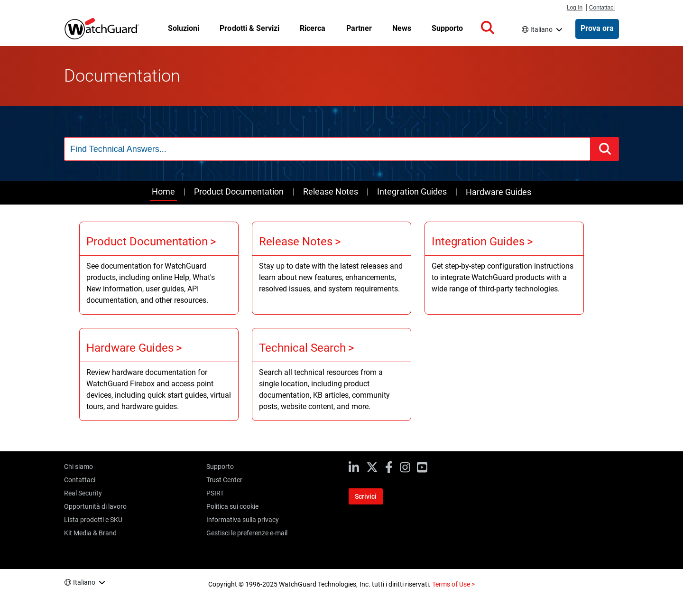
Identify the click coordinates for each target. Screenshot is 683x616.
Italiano (541, 29)
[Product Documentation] (159, 268)
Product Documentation (239, 191)
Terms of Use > (453, 584)
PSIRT (215, 493)
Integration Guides (412, 191)
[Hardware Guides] (159, 374)
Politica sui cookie (232, 506)
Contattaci (602, 8)
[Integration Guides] (504, 268)
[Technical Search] (332, 374)
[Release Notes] (332, 268)
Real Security (83, 493)
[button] (488, 28)
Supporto (220, 467)
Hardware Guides (498, 192)
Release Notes (331, 191)
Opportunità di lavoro (95, 506)
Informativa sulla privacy (243, 520)
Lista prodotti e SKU (93, 520)
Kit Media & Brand (90, 533)
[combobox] (327, 149)
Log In (575, 8)
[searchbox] (327, 149)
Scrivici (366, 496)
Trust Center (224, 480)
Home (163, 191)
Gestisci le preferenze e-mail (247, 533)
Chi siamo (78, 467)
